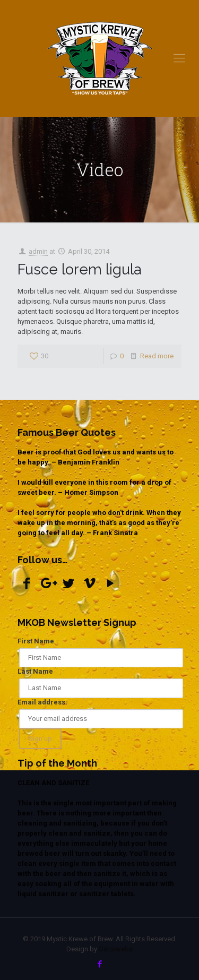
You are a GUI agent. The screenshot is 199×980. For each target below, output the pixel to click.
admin (38, 251)
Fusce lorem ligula (80, 269)
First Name (36, 641)
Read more (157, 356)
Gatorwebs (116, 949)
